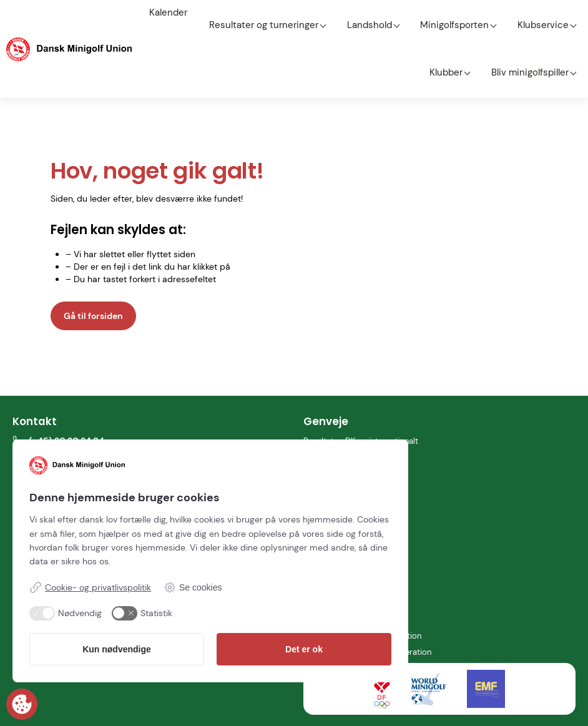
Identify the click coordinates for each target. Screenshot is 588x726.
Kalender (174, 12)
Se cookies (193, 587)
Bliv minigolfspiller (536, 36)
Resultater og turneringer (257, 12)
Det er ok (304, 649)
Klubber (558, 12)
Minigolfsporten (424, 12)
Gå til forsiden (93, 267)
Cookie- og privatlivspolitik (90, 587)
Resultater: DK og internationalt (365, 391)
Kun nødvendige (117, 649)
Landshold (351, 12)
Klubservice (500, 12)
